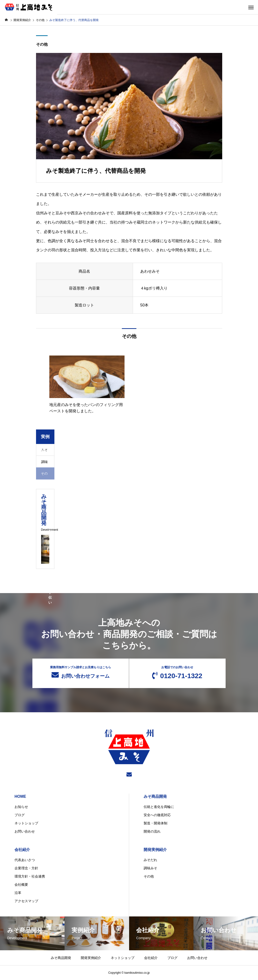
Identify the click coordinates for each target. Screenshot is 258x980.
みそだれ (150, 860)
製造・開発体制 (155, 823)
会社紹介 (22, 850)
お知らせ (21, 807)
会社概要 (21, 885)
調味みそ (150, 868)
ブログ (20, 815)
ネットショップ (26, 823)
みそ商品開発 (155, 796)
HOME (20, 796)
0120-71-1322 (177, 673)
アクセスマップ (26, 901)
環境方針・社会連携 (30, 876)
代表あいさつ (25, 860)
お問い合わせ (25, 831)
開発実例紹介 (155, 850)
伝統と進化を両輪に (159, 807)
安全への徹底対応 (157, 815)
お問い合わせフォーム (81, 672)
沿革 (18, 893)
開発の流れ (152, 831)
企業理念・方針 (26, 868)
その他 (42, 44)
